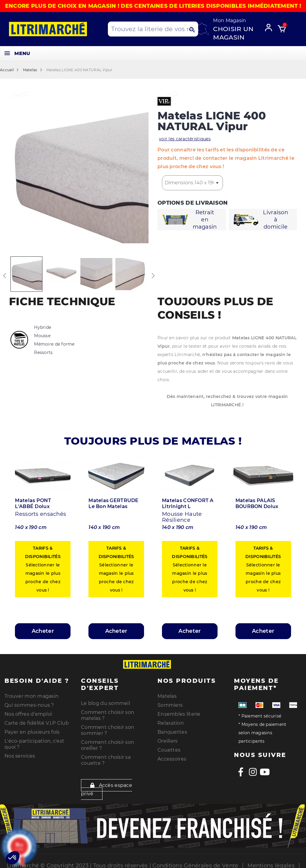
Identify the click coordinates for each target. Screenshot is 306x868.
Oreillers (168, 738)
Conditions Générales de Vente (195, 862)
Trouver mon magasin (32, 693)
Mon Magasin (229, 20)
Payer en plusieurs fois (32, 729)
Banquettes (172, 729)
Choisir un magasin (233, 33)
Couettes (169, 747)
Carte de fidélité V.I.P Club (37, 720)
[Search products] (153, 29)
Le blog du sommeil (105, 700)
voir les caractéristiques (185, 139)
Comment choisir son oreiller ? (108, 742)
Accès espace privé (107, 786)
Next (153, 276)
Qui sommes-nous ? (29, 702)
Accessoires (172, 756)
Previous (4, 276)
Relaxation (171, 720)
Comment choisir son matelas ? (108, 712)
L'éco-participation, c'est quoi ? (34, 741)
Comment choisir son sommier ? (108, 727)
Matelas (167, 693)
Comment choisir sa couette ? (106, 757)
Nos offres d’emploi (28, 711)
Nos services (20, 753)
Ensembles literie (179, 711)
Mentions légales (271, 862)
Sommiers (170, 702)
